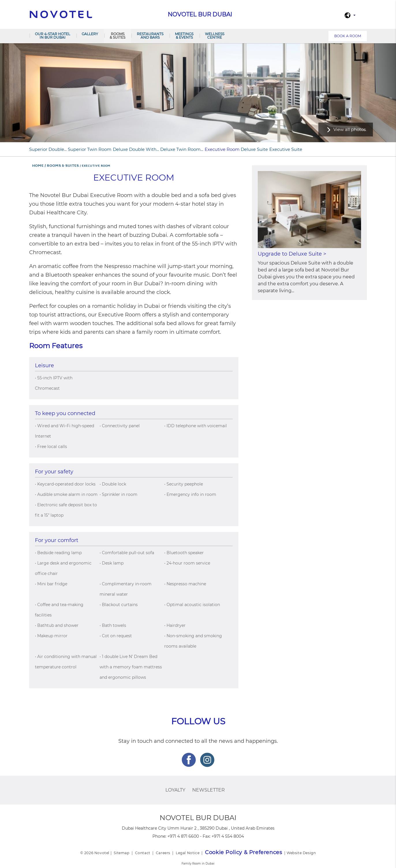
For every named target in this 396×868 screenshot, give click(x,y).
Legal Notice (188, 853)
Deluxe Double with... (136, 149)
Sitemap (122, 853)
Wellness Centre (215, 36)
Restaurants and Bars (150, 36)
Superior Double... (48, 149)
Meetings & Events (184, 36)
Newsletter (209, 790)
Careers (163, 853)
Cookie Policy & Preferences (243, 852)
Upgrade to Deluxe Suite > (292, 254)
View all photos (350, 129)
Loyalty (175, 790)
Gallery (90, 34)
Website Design (301, 853)
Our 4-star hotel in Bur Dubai (53, 36)
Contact (143, 853)
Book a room (348, 36)
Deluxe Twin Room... (182, 149)
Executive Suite (286, 149)
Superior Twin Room (90, 149)
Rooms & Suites (117, 36)
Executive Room (222, 149)
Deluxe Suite (254, 149)
